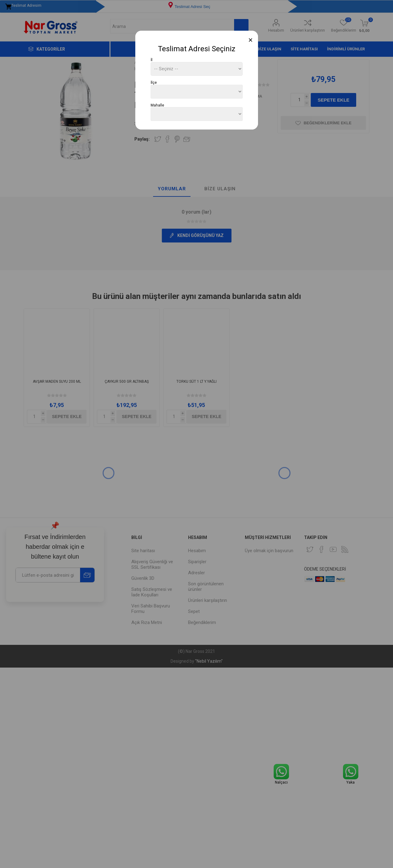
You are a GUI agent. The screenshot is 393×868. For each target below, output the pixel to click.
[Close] (250, 40)
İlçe (154, 83)
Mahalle (157, 105)
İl (152, 60)
